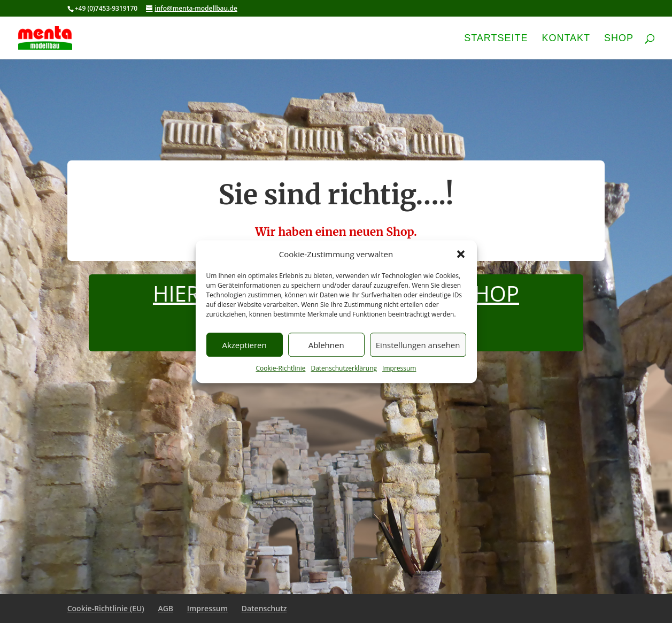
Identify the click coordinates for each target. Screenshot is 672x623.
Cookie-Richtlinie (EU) (106, 608)
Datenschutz (264, 608)
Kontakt (566, 39)
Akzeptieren (244, 345)
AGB (165, 608)
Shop (619, 39)
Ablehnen (326, 345)
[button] (461, 255)
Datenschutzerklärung (344, 369)
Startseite (496, 39)
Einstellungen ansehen (418, 345)
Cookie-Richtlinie (281, 369)
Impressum (399, 369)
